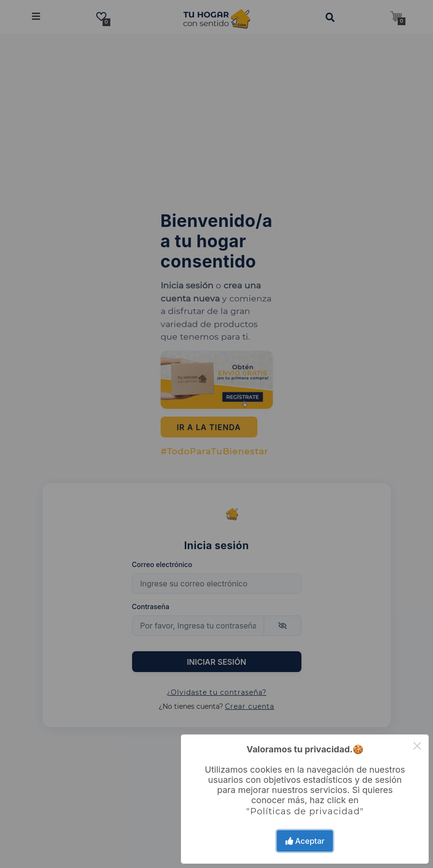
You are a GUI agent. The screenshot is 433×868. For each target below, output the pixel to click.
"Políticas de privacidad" (305, 811)
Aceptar (305, 841)
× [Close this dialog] (417, 746)
